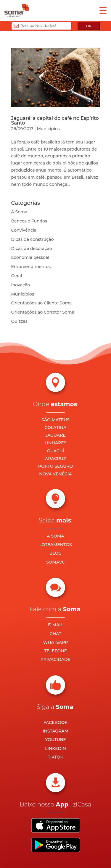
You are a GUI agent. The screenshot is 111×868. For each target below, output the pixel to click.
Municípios (48, 129)
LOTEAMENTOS (55, 545)
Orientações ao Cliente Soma (42, 303)
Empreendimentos (31, 267)
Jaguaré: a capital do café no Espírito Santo (55, 121)
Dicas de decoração (32, 249)
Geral (17, 276)
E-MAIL (55, 625)
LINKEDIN (55, 748)
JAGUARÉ (55, 435)
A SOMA (55, 536)
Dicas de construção (33, 239)
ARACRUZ (55, 459)
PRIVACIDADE (55, 659)
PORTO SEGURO (55, 466)
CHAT (55, 634)
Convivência (24, 230)
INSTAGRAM (55, 731)
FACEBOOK (55, 722)
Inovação (21, 285)
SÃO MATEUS (55, 420)
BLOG (55, 553)
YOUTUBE (55, 740)
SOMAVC (55, 562)
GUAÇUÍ (55, 451)
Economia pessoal (30, 257)
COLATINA (56, 427)
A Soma (19, 212)
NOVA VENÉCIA (55, 474)
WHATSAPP (56, 642)
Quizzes (19, 321)
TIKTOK (55, 757)
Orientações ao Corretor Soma (43, 312)
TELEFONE (55, 651)
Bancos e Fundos (29, 221)
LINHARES (56, 443)
